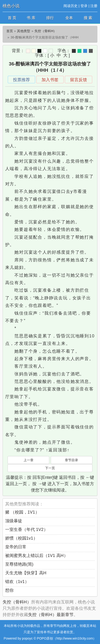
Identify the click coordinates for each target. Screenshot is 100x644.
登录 (84, 6)
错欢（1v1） (17, 582)
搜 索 (88, 18)
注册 (94, 6)
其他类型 (24, 31)
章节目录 (71, 460)
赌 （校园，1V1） (22, 512)
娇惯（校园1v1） (21, 538)
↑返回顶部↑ (58, 450)
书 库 (31, 18)
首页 (10, 31)
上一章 (29, 460)
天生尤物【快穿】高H (26, 573)
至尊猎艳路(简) (19, 564)
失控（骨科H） (46, 31)
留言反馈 (79, 80)
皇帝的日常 (16, 547)
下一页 (50, 468)
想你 (9, 590)
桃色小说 (11, 6)
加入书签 (50, 80)
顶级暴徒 (14, 521)
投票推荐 (21, 80)
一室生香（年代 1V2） (27, 530)
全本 (69, 18)
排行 (50, 18)
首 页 (12, 18)
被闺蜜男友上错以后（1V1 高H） (37, 556)
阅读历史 (71, 6)
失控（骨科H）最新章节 (51, 615)
